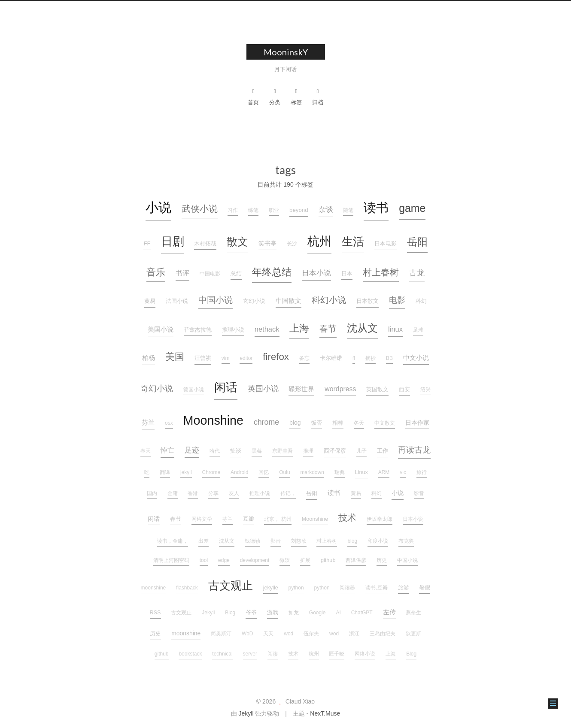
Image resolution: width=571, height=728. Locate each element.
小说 (158, 207)
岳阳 (417, 242)
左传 (389, 612)
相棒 (338, 423)
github (328, 560)
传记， (288, 493)
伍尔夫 (311, 634)
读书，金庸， (173, 541)
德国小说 (194, 390)
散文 (237, 242)
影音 (419, 493)
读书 (376, 207)
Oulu (284, 472)
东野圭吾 (282, 451)
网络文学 (202, 519)
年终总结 (272, 272)
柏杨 (149, 358)
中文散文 (385, 423)
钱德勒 (252, 541)
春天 (146, 451)
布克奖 (406, 541)
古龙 (417, 273)
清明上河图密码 (171, 560)
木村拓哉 (205, 244)
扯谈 (236, 451)
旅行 (422, 472)
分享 (213, 493)
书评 (182, 273)
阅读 (273, 654)
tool (204, 560)
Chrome (211, 472)
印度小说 (378, 541)
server (250, 654)
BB (389, 358)
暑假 (425, 588)
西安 (404, 390)
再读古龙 (414, 450)
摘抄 (371, 358)
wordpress (340, 389)
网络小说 (365, 654)
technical (222, 654)
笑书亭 (267, 243)
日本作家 (417, 423)
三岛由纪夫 (383, 634)
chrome (266, 422)
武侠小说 (200, 209)
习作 (233, 210)
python (296, 588)
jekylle (271, 588)
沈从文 (362, 328)
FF (147, 243)
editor (246, 358)
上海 (299, 328)
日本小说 (316, 273)
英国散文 (377, 390)
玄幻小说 (254, 301)
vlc (403, 472)
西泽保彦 (335, 451)
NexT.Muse (325, 713)
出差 (203, 541)
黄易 (150, 301)
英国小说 (263, 388)
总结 (236, 274)
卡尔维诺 (331, 358)
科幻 (421, 301)
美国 (175, 357)
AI (338, 613)
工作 (383, 451)
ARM (384, 472)
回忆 (264, 472)
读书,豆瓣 (376, 588)
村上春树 (381, 272)
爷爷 (251, 612)
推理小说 (233, 330)
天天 (268, 634)
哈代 (215, 451)
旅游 (404, 588)
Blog (230, 613)
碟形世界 (301, 389)
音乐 (156, 272)
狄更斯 (413, 634)
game (412, 208)
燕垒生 (413, 613)
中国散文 (289, 301)
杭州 (319, 241)
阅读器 (347, 588)
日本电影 (386, 243)
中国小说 (216, 300)
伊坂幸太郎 (380, 519)
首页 (253, 97)
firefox (276, 357)
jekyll (186, 472)
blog (295, 423)
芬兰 (148, 423)
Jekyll (208, 613)
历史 (382, 560)
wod (289, 634)
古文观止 (231, 586)
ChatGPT (362, 613)
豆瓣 (249, 519)
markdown (312, 472)
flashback (187, 588)
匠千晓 (337, 654)
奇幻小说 (157, 388)
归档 (318, 97)
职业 (274, 210)
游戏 (273, 612)
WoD (247, 634)
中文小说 (416, 358)
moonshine (153, 588)
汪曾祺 (203, 358)
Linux (361, 472)
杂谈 (326, 209)
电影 (397, 300)
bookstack (190, 654)
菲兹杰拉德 (198, 330)
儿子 (361, 451)
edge (224, 560)
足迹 (192, 450)
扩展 (305, 560)
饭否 (316, 423)
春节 (328, 329)
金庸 (173, 493)
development (255, 560)
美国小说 (161, 329)
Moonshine (213, 420)
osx (169, 423)
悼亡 (167, 450)
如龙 (294, 613)
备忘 (304, 358)
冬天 (359, 423)
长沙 (292, 244)
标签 (296, 97)
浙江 (354, 634)
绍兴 (425, 390)
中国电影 (210, 274)
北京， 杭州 (278, 519)
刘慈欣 (299, 541)
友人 (234, 493)
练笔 (253, 210)
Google (317, 613)
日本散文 (368, 301)
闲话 (226, 387)
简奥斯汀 (221, 634)
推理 (308, 451)
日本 (347, 274)
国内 (152, 493)
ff (354, 358)
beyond (299, 210)
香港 (193, 493)
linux (395, 329)
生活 (353, 242)
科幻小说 (329, 300)
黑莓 (257, 451)
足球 (418, 330)
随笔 (348, 210)
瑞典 (340, 472)
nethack (267, 329)
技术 (347, 518)
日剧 (173, 242)
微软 (285, 560)
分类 (275, 97)
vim (226, 358)
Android (239, 472)
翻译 (165, 472)
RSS (155, 613)
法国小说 (177, 301)
